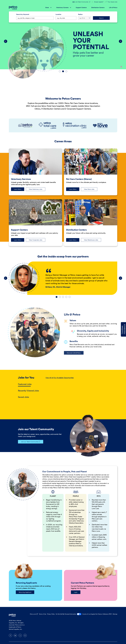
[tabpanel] (77, 388)
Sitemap (115, 614)
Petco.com (33, 614)
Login (76, 592)
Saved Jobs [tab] (23, 397)
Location (58, 14)
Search (101, 18)
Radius (80, 14)
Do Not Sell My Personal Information (69, 614)
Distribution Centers (98, 7)
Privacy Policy (51, 614)
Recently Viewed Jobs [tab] (28, 391)
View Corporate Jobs (36, 240)
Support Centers (81, 7)
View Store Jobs (89, 189)
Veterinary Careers (64, 7)
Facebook (10, 635)
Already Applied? (99, 2)
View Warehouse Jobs (91, 240)
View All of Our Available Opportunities (60, 378)
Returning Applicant (25, 592)
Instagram (25, 635)
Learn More (19, 190)
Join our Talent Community (28, 442)
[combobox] (66, 18)
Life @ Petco (113, 7)
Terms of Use (42, 614)
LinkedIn (15, 635)
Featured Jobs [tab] (25, 384)
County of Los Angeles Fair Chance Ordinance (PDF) (97, 614)
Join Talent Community (80, 2)
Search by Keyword (23, 14)
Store (48, 7)
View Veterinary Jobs (36, 189)
